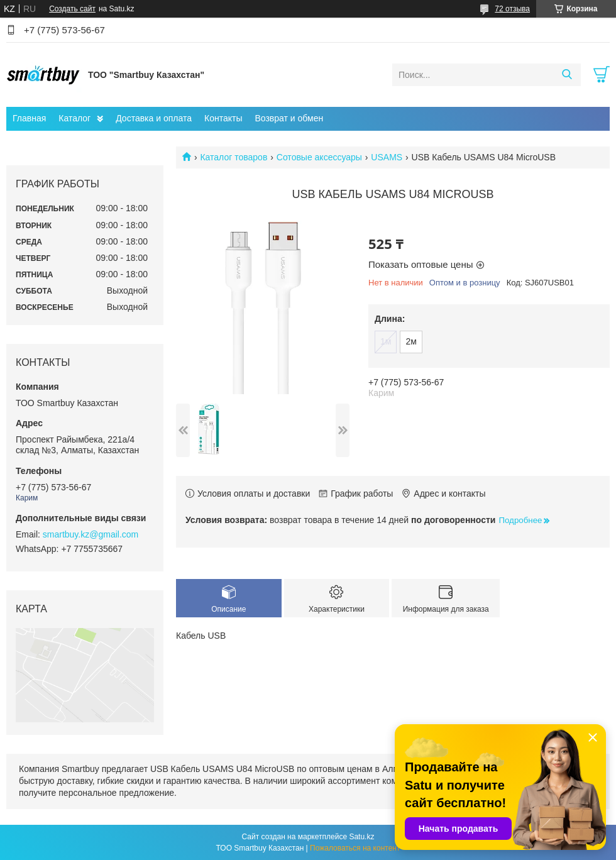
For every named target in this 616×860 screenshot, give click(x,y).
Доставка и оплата (154, 118)
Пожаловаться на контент (355, 848)
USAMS (387, 157)
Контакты (223, 118)
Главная (29, 118)
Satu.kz (361, 837)
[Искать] (567, 75)
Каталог (74, 118)
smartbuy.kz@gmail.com (91, 534)
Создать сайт (72, 9)
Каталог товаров (234, 157)
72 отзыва (512, 9)
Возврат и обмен (289, 118)
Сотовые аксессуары (319, 157)
